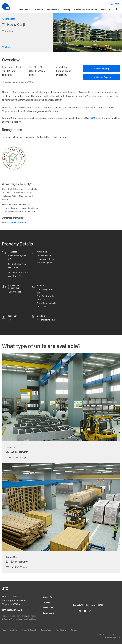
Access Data (53, 10)
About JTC (106, 10)
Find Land (38, 10)
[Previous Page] (57, 49)
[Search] (117, 10)
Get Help (66, 10)
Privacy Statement (29, 630)
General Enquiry (102, 68)
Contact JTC (78, 605)
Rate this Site (61, 630)
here (93, 118)
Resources (48, 608)
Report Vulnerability (9, 630)
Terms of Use (46, 630)
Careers (46, 602)
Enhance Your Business (86, 10)
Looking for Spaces (102, 77)
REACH (100, 605)
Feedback (90, 605)
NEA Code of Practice (16, 222)
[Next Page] (63, 49)
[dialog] (6, 47)
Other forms (48, 613)
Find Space (24, 10)
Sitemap (74, 630)
